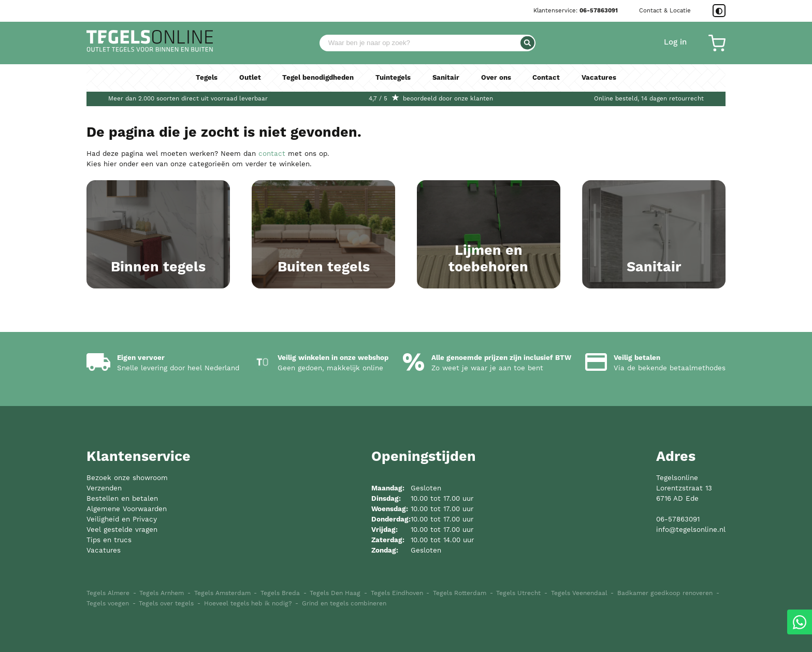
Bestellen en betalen (122, 499)
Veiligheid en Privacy (122, 520)
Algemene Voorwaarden (127, 509)
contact (272, 154)
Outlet (249, 78)
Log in (675, 42)
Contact (548, 78)
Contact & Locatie (665, 11)
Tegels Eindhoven (397, 593)
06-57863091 (599, 11)
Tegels (205, 78)
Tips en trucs (109, 540)
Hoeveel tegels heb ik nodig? (248, 604)
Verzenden (104, 489)
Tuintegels (393, 78)
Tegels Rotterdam (460, 593)
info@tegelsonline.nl (691, 530)
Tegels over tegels (166, 604)
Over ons (497, 78)
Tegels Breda (280, 593)
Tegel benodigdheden (317, 78)
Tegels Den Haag (335, 593)
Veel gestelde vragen (122, 530)
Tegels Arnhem (162, 593)
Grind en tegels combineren (344, 604)
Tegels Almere (108, 593)
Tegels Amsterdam (222, 593)
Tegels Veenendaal (579, 593)
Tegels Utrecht (518, 593)
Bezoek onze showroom (127, 478)
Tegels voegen (108, 604)
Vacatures (600, 78)
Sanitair (447, 78)
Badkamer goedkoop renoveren (665, 593)
